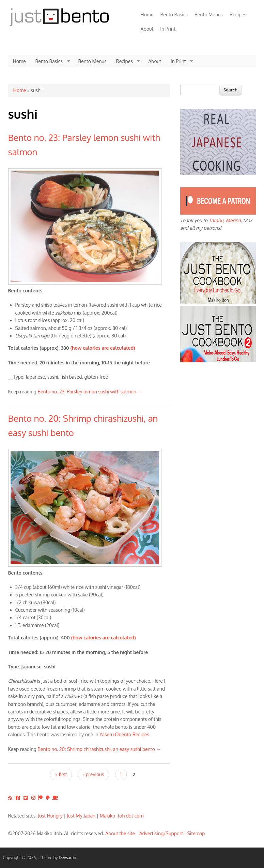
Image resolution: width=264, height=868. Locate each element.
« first (61, 774)
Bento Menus (209, 15)
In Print (168, 29)
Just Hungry (50, 816)
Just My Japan (81, 816)
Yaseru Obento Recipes (124, 734)
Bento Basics (174, 15)
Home (147, 15)
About (147, 29)
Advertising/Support (161, 833)
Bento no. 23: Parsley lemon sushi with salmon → (90, 392)
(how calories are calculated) (103, 348)
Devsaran (67, 858)
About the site (120, 833)
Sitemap (196, 833)
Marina (233, 220)
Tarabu (216, 220)
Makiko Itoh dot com (122, 816)
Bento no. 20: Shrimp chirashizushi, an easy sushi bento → (99, 749)
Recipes (238, 15)
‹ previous (94, 774)
